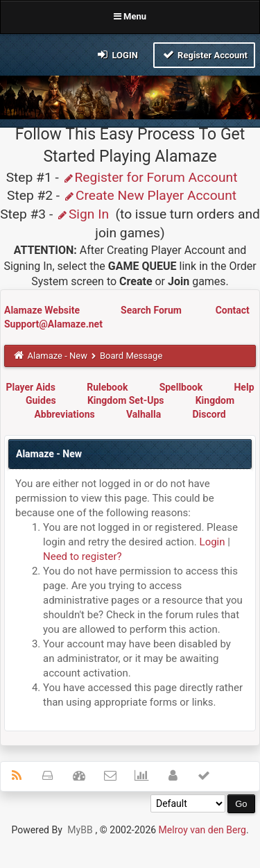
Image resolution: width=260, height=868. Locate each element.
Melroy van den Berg (202, 830)
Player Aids (30, 387)
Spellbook (181, 387)
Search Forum (152, 310)
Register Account (204, 54)
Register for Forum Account (150, 177)
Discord (209, 414)
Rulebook (107, 387)
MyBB (80, 830)
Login (117, 54)
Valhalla (144, 414)
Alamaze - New (58, 356)
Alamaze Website (43, 310)
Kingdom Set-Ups (126, 400)
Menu (130, 16)
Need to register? (83, 556)
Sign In (83, 214)
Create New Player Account (150, 195)
